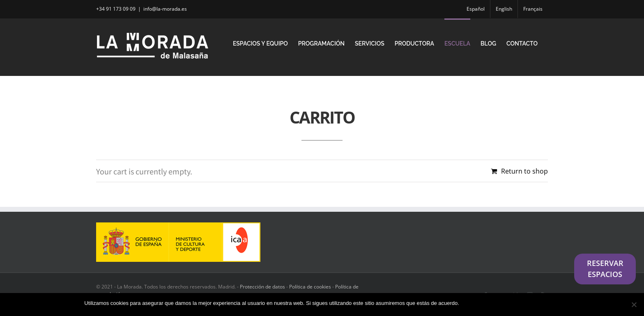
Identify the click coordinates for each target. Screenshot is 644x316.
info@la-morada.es (165, 9)
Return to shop (524, 171)
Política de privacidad (534, 303)
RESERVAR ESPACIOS (605, 269)
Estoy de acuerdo (484, 303)
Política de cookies (310, 287)
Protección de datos (262, 287)
